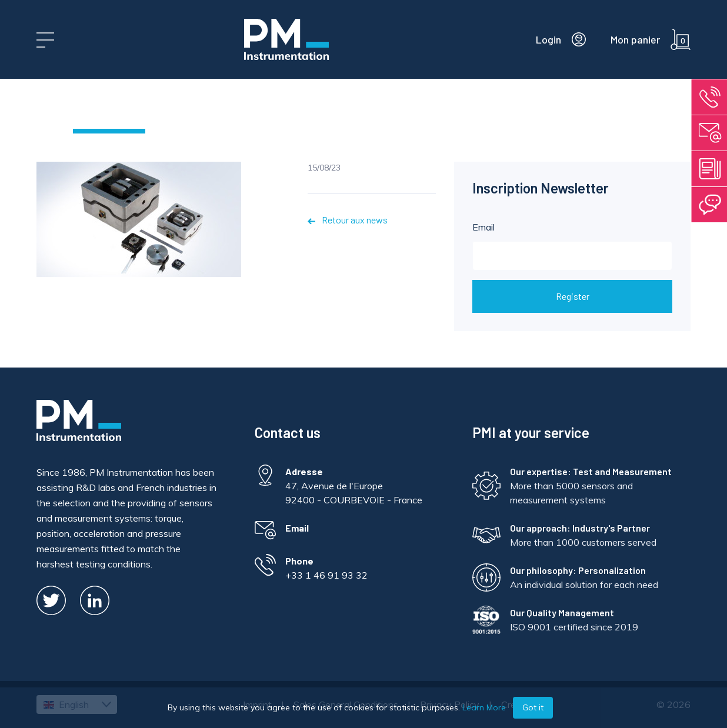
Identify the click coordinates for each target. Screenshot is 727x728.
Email (572, 246)
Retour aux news (348, 220)
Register (573, 296)
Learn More (484, 707)
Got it (533, 707)
